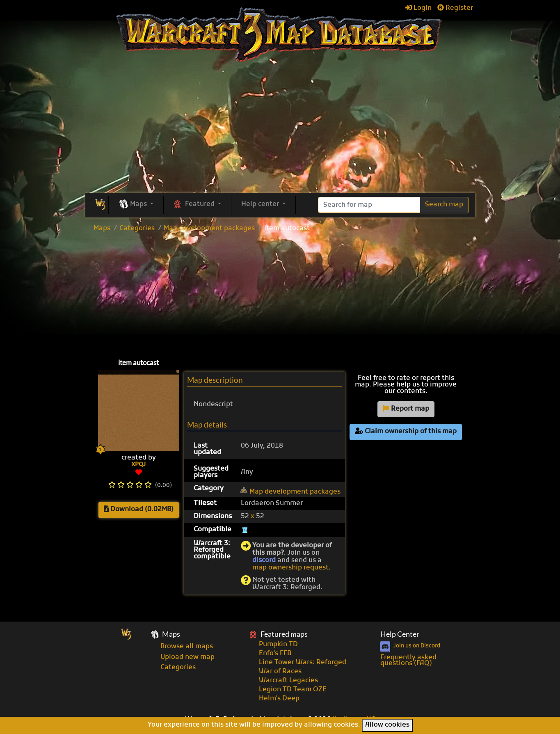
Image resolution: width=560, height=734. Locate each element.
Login (418, 8)
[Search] (369, 205)
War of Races (280, 672)
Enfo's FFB (275, 654)
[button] (136, 205)
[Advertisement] (280, 293)
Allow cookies (387, 725)
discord (264, 560)
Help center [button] (261, 204)
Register (455, 8)
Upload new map (187, 657)
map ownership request (290, 568)
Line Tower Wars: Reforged (303, 663)
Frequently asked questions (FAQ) (408, 661)
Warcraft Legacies (288, 681)
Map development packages (209, 229)
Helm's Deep (279, 699)
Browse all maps (187, 647)
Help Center (400, 634)
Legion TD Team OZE (293, 690)
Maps (102, 229)
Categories (137, 229)
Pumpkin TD (278, 645)
